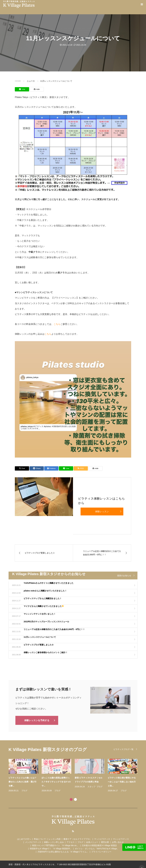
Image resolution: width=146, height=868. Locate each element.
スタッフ (92, 786)
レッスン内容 (55, 839)
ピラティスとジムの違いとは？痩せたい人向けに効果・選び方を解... (23, 781)
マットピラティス (102, 839)
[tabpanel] (75, 775)
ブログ (24, 790)
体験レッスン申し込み (54, 842)
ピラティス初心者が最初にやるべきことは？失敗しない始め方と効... (122, 781)
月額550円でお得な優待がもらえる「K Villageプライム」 (63, 851)
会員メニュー (92, 842)
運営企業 (105, 842)
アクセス (71, 842)
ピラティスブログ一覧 (123, 749)
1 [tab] (71, 799)
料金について (40, 839)
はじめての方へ (24, 839)
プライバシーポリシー (101, 851)
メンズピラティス (33, 842)
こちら (57, 324)
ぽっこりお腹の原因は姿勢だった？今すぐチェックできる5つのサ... (56, 781)
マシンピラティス (121, 839)
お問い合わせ (118, 842)
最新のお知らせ (124, 576)
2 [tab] (75, 799)
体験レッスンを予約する (37, 720)
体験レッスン (102, 511)
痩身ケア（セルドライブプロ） (77, 839)
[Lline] (22, 89)
